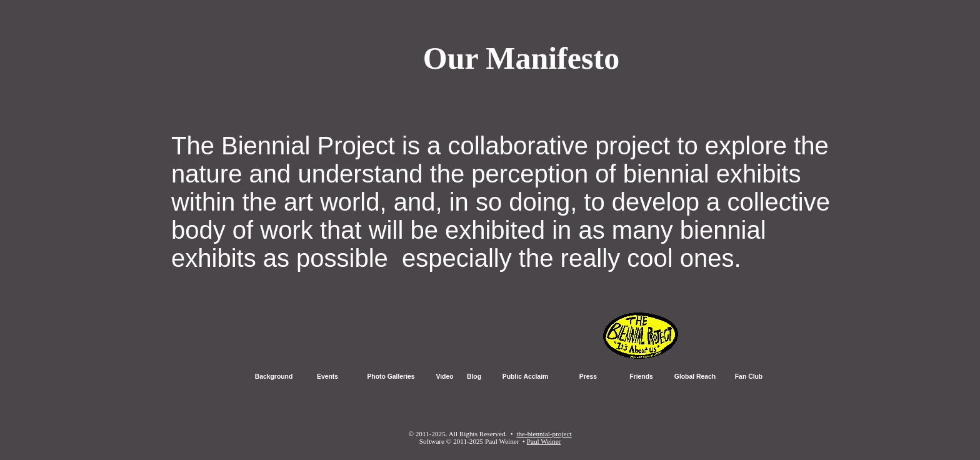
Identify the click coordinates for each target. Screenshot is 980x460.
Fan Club (749, 377)
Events (327, 377)
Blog (474, 377)
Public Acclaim (526, 377)
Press (588, 377)
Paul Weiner (544, 441)
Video (444, 377)
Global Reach (695, 377)
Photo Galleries (391, 377)
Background (274, 377)
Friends (641, 377)
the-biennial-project (544, 434)
